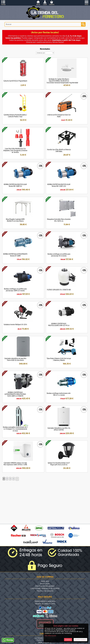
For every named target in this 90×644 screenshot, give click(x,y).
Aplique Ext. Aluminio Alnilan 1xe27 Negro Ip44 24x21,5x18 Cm (59, 464)
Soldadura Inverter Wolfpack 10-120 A (15, 324)
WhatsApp (8, 640)
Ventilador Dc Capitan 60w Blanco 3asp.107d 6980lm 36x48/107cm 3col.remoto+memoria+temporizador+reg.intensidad (62, 81)
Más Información (50, 636)
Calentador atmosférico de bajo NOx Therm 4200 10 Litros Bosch (15, 359)
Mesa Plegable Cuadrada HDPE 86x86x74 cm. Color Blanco (15, 220)
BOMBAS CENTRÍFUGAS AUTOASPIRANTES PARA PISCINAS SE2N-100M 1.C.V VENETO (15, 394)
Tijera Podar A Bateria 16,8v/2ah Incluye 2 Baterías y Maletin (59, 359)
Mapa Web (45, 581)
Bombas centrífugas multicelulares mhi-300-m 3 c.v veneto (59, 394)
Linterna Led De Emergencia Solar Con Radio (59, 116)
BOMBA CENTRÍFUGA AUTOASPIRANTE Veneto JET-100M (15, 255)
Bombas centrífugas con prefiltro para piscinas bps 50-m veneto (59, 255)
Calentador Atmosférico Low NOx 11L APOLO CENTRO (59, 429)
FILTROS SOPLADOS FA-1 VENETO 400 (59, 290)
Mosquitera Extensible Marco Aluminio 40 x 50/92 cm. (59, 220)
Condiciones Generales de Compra (45, 589)
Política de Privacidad (45, 586)
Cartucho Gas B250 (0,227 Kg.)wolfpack (15, 81)
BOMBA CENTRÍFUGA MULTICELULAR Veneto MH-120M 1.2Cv (59, 185)
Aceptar (68, 640)
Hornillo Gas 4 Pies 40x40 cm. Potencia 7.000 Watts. (59, 150)
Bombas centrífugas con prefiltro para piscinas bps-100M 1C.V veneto (15, 290)
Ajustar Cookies (80, 640)
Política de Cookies (45, 591)
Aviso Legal (45, 584)
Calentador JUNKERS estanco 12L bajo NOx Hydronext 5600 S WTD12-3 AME (15, 464)
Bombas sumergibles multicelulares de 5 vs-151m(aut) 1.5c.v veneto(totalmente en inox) (15, 429)
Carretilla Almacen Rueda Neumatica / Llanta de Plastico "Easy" (15, 116)
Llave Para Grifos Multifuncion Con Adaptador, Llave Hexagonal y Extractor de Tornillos (15, 150)
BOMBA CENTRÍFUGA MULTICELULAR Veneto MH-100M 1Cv (15, 185)
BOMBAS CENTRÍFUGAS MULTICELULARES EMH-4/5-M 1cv (59, 324)
